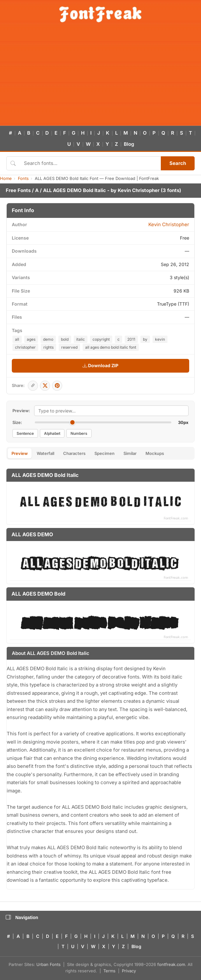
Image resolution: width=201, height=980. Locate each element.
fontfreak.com (171, 964)
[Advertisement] (100, 78)
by (145, 339)
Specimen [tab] (104, 453)
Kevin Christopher (139, 190)
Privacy (129, 971)
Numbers (79, 433)
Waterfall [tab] (45, 453)
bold (65, 339)
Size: (17, 422)
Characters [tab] (74, 453)
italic (81, 339)
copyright (101, 339)
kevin (160, 339)
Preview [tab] (20, 453)
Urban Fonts (48, 964)
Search (178, 163)
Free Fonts (18, 190)
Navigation (22, 917)
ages (31, 339)
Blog (129, 144)
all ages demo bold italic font (111, 347)
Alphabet (52, 433)
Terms (109, 971)
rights (48, 347)
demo (48, 339)
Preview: (21, 411)
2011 (131, 339)
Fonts (23, 178)
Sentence (25, 433)
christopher (25, 347)
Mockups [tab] (155, 453)
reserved (69, 347)
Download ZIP (100, 365)
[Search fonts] (90, 163)
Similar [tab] (130, 453)
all (17, 339)
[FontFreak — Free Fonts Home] (100, 14)
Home (6, 178)
